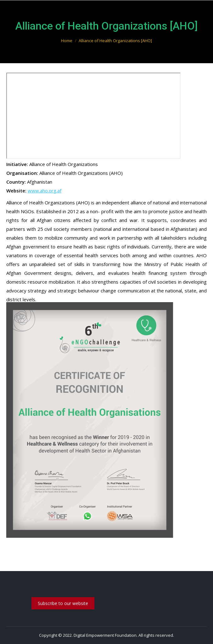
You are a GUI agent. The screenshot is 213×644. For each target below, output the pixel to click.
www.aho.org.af (45, 191)
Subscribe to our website (63, 603)
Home (67, 41)
